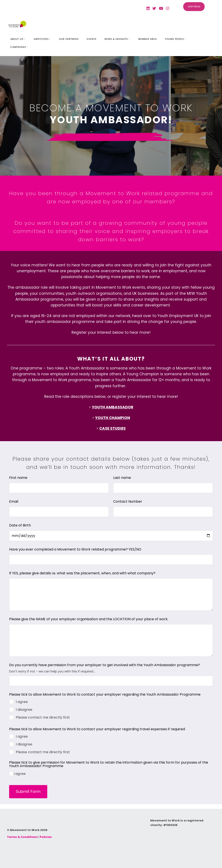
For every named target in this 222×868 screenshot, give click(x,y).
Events (92, 39)
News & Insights (116, 39)
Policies (46, 837)
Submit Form (28, 791)
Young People (174, 39)
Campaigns (18, 47)
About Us (17, 39)
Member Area (148, 39)
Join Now (194, 6)
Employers (41, 39)
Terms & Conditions (22, 837)
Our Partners (69, 39)
